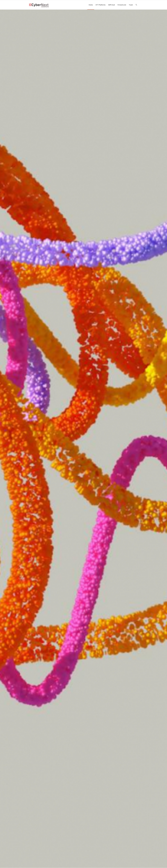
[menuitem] (91, 5)
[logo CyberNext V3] (39, 5)
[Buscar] (136, 5)
